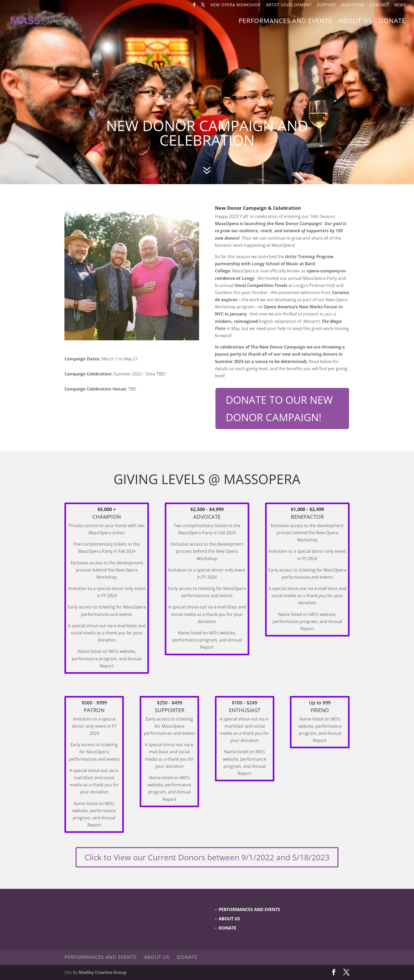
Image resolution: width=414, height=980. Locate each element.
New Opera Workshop (236, 5)
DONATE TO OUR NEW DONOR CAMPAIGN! (279, 408)
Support (326, 5)
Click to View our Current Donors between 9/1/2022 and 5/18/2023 (207, 857)
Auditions (353, 5)
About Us (355, 22)
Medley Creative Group (103, 972)
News (400, 5)
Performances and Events (285, 22)
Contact (379, 5)
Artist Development (289, 5)
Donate (392, 22)
